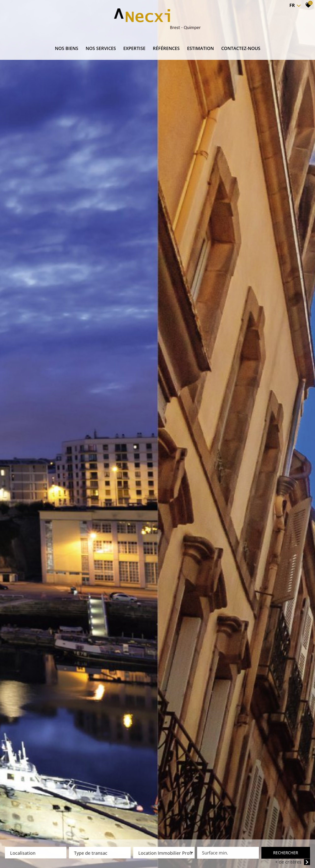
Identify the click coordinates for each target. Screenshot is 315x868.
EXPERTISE (134, 48)
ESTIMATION (200, 48)
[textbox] (36, 852)
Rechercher (286, 853)
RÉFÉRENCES (166, 48)
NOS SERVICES (101, 48)
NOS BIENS (67, 48)
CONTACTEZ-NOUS (241, 48)
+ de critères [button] (293, 863)
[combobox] (36, 853)
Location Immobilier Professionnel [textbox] (165, 854)
